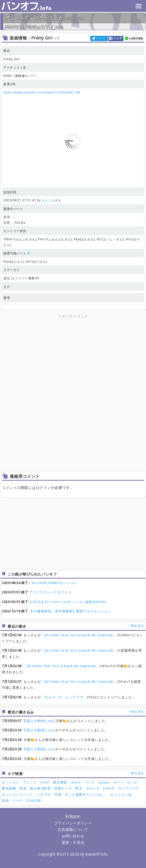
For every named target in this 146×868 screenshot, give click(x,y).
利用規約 (73, 816)
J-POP (45, 782)
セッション (11, 782)
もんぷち (48, 200)
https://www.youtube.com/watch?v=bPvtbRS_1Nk (42, 92)
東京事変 (60, 782)
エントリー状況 (15, 231)
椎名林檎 (9, 788)
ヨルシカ (93, 788)
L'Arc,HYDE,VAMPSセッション (53, 583)
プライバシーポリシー (73, 823)
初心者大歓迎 (40, 788)
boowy (104, 782)
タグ (7, 287)
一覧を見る (136, 626)
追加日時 (10, 192)
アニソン (30, 782)
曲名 (7, 51)
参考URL (10, 84)
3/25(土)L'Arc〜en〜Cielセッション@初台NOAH (67, 602)
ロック (132, 782)
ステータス (12, 270)
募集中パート (13, 209)
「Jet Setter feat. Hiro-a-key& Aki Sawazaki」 (79, 635)
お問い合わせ (73, 836)
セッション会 (121, 794)
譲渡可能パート (17, 253)
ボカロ (76, 782)
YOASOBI (34, 800)
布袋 (5, 800)
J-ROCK (109, 788)
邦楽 (23, 788)
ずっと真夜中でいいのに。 (86, 794)
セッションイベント (18, 794)
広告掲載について (73, 829)
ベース (18, 800)
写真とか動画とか (37, 721)
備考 (7, 298)
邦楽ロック (63, 788)
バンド (90, 782)
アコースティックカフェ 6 (33, 18)
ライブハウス (129, 788)
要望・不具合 (73, 842)
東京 (79, 788)
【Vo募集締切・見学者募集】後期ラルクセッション (70, 611)
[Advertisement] (73, 356)
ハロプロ (44, 794)
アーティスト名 (15, 67)
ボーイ (119, 782)
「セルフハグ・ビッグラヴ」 (64, 697)
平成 (58, 794)
